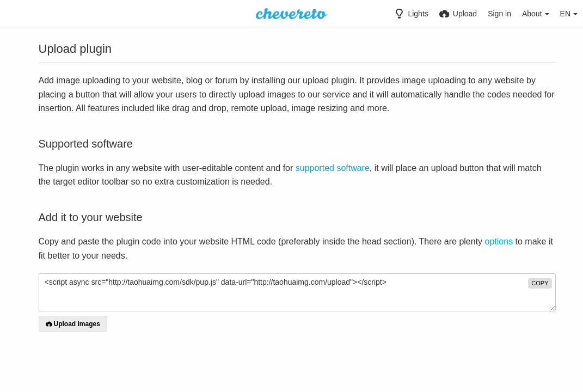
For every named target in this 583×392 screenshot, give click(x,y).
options (499, 241)
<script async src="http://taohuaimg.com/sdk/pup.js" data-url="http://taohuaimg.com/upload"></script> (297, 292)
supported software (333, 168)
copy (540, 283)
